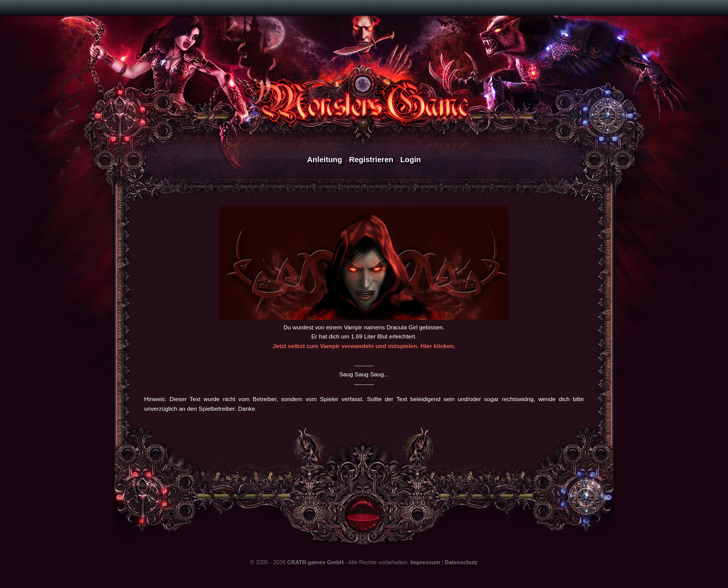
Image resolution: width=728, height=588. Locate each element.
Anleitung (324, 159)
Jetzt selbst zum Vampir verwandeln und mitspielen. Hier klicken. (364, 346)
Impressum (425, 562)
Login (411, 159)
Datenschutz (461, 562)
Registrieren (371, 159)
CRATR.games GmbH (315, 562)
